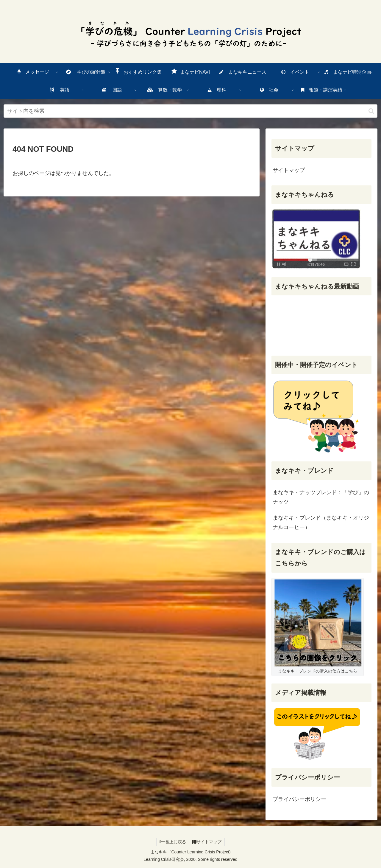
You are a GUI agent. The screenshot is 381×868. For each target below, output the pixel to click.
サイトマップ (289, 170)
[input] (190, 111)
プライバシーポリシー (299, 799)
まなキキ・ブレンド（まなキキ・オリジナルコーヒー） (321, 523)
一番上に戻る (173, 842)
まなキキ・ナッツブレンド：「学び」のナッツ (321, 497)
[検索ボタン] (371, 111)
